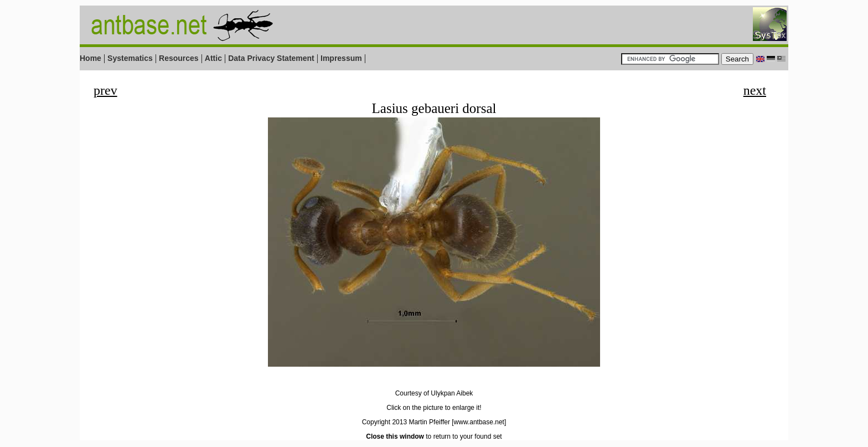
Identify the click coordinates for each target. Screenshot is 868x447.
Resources (179, 58)
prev (105, 90)
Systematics (130, 58)
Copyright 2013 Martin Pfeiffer (406, 422)
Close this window (395, 436)
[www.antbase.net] (479, 422)
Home (91, 58)
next (755, 90)
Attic (213, 58)
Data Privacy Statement (271, 58)
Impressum (341, 58)
